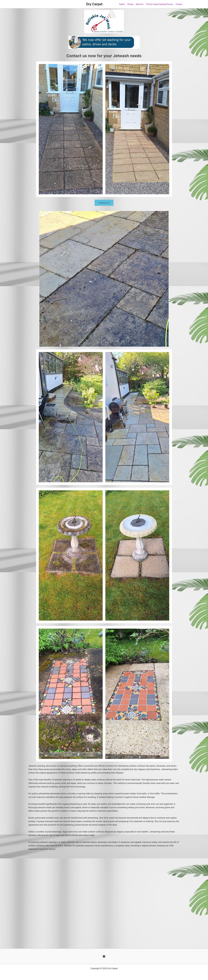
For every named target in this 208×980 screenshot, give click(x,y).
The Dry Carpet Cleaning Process (160, 4)
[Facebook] (104, 956)
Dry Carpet (94, 4)
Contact (179, 4)
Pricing (130, 4)
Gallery (122, 4)
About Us (140, 4)
